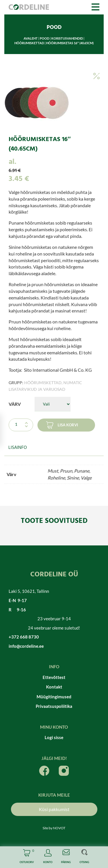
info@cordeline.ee (26, 646)
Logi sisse (54, 737)
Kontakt (54, 687)
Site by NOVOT (54, 828)
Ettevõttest (54, 677)
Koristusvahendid (67, 38)
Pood (44, 38)
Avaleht (31, 38)
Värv (15, 404)
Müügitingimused (54, 697)
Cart (27, 857)
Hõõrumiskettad (29, 43)
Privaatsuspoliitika (54, 706)
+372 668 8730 (24, 637)
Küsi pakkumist (54, 809)
